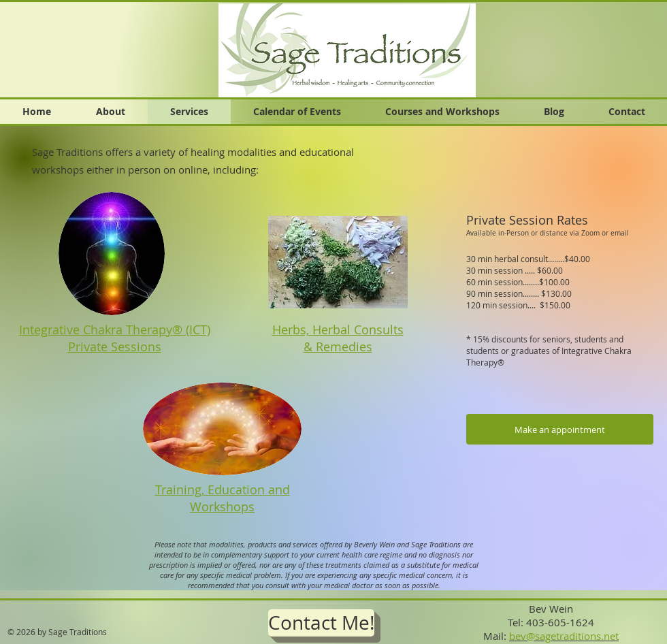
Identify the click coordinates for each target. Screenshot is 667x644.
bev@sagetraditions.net (564, 636)
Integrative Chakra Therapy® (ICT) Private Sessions (115, 338)
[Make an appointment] (560, 429)
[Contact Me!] (321, 623)
